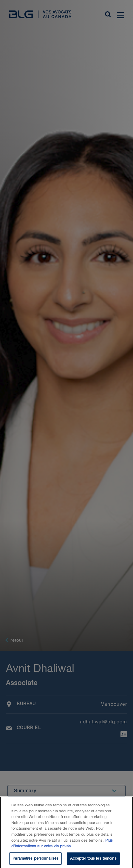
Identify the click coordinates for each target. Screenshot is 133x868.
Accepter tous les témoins (93, 860)
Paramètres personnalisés (35, 860)
